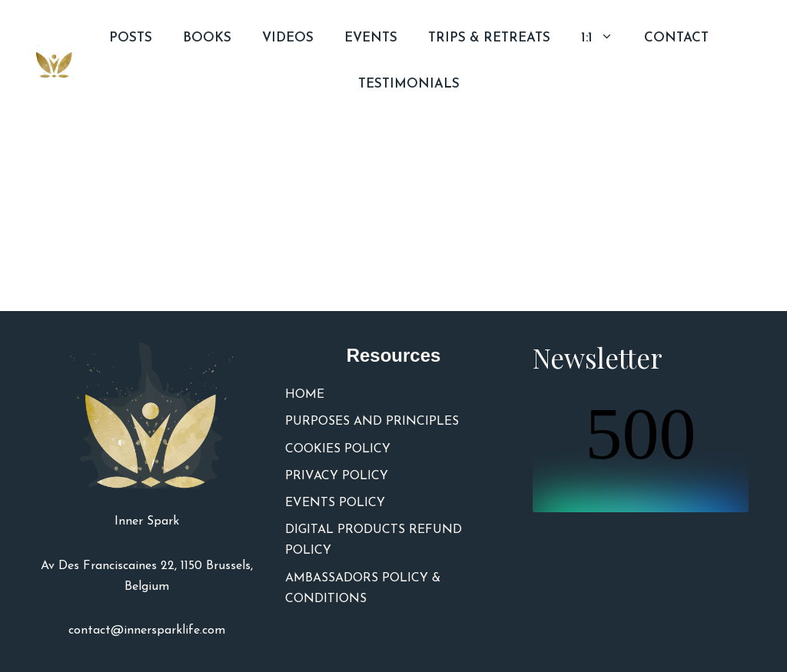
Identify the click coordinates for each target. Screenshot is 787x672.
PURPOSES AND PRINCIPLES (372, 422)
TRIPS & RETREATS (489, 38)
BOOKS (207, 38)
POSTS (131, 38)
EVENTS (371, 38)
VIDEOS (288, 38)
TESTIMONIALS (409, 84)
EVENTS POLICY (335, 503)
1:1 (605, 38)
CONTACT (676, 38)
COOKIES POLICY (338, 449)
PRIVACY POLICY (337, 476)
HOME (305, 395)
